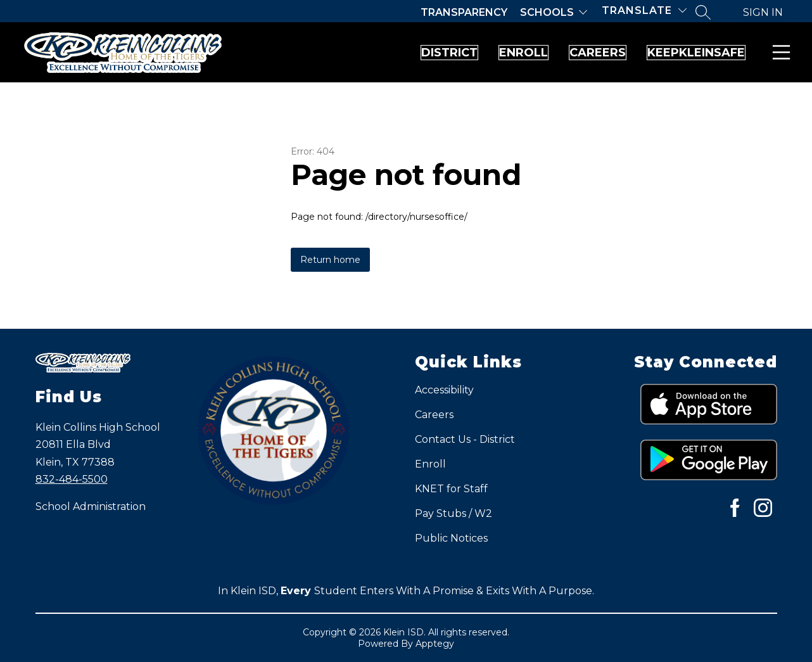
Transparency (464, 12)
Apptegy (435, 644)
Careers (544, 53)
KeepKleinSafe (678, 53)
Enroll (435, 53)
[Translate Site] (644, 10)
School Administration (91, 506)
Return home (330, 260)
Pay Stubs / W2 (454, 513)
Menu (779, 52)
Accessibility (444, 390)
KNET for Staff (451, 489)
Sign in (763, 12)
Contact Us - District (465, 439)
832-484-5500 (72, 479)
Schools (547, 12)
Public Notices (451, 538)
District (325, 53)
